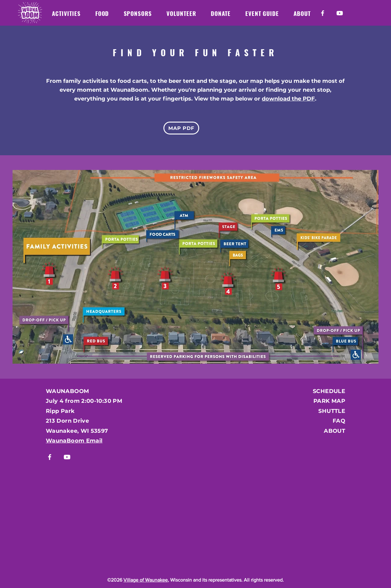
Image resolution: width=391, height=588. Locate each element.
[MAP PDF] (181, 128)
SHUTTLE (332, 411)
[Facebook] (323, 13)
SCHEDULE (329, 391)
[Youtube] (340, 13)
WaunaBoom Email (74, 441)
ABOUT (334, 431)
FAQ (339, 421)
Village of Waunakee (146, 580)
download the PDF (288, 99)
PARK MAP (329, 401)
